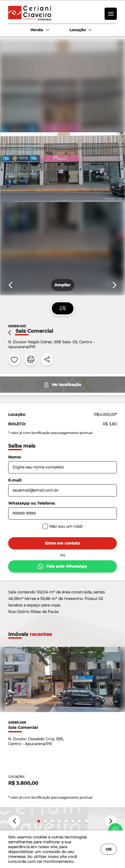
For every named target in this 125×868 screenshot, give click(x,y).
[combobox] (39, 30)
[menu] (111, 14)
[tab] (63, 308)
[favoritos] (14, 359)
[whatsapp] (115, 830)
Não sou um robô (62, 526)
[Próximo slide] (115, 285)
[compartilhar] (47, 359)
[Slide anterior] (10, 285)
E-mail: (15, 480)
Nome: (15, 457)
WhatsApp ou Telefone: (32, 503)
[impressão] (31, 359)
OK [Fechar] (109, 849)
